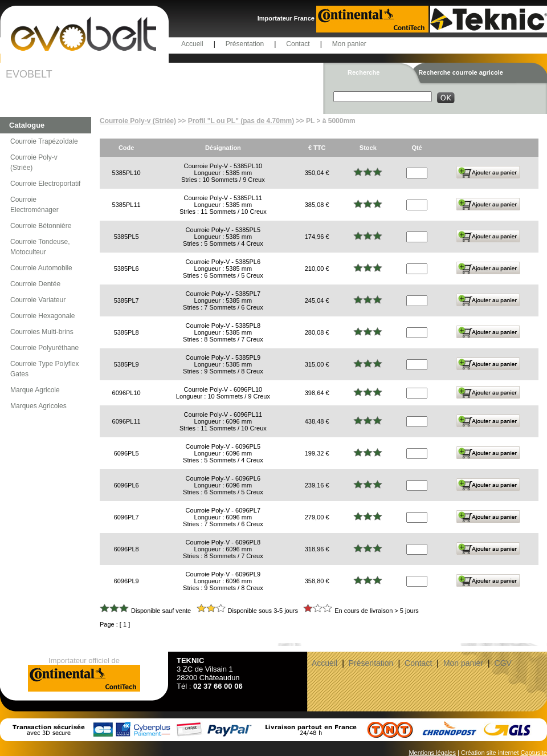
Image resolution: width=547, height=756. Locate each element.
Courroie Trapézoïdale (44, 141)
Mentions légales (432, 753)
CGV (503, 663)
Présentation (245, 44)
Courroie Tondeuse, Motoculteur (40, 247)
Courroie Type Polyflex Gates (45, 369)
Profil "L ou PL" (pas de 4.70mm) (241, 121)
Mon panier (349, 44)
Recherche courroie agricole (461, 72)
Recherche (364, 72)
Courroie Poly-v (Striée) (34, 162)
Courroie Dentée (35, 284)
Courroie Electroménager (34, 205)
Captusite (534, 753)
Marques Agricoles (38, 406)
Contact (298, 44)
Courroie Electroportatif (45, 184)
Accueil (192, 44)
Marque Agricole (35, 390)
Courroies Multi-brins (42, 332)
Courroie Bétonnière (41, 226)
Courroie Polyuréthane (44, 348)
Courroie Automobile (41, 268)
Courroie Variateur (38, 300)
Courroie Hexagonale (42, 316)
